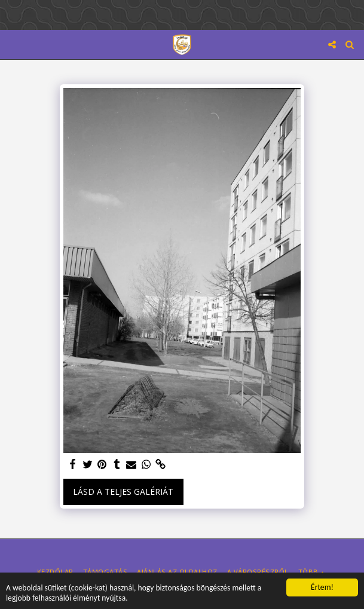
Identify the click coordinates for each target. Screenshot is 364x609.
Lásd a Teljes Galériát (123, 492)
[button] (13, 44)
